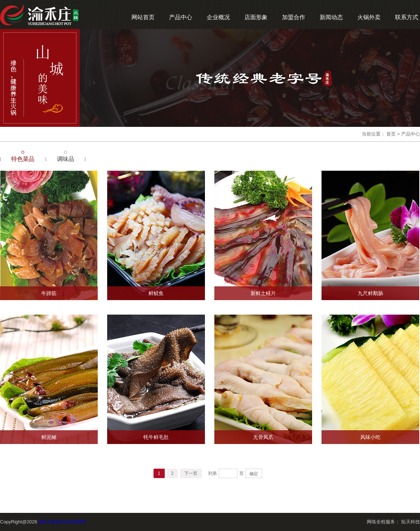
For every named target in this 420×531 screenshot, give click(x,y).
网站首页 (143, 17)
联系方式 (407, 17)
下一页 (191, 473)
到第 (213, 473)
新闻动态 (331, 17)
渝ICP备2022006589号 (62, 522)
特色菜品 (23, 159)
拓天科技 (411, 522)
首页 (391, 134)
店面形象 (256, 17)
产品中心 (181, 17)
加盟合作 (294, 17)
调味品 (66, 159)
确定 (254, 474)
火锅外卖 (369, 17)
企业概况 (218, 17)
